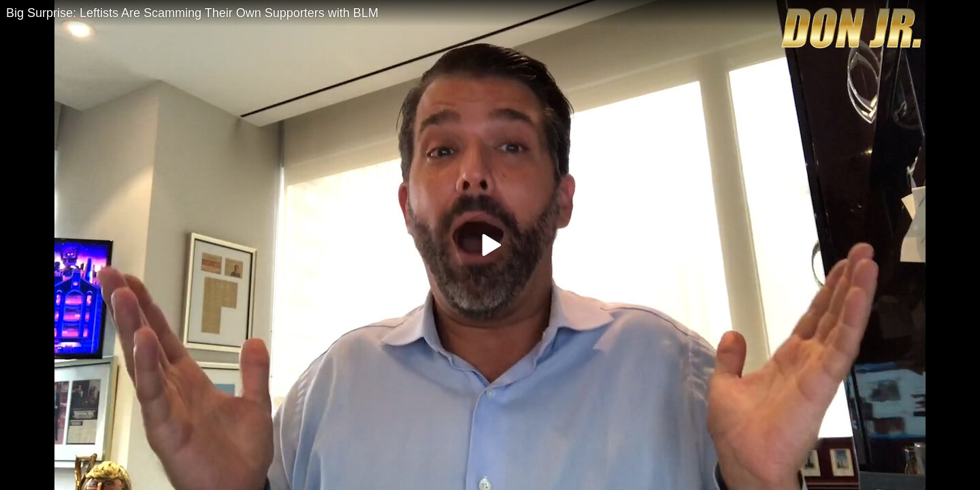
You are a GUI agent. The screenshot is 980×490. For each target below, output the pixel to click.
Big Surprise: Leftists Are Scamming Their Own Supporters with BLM (192, 13)
